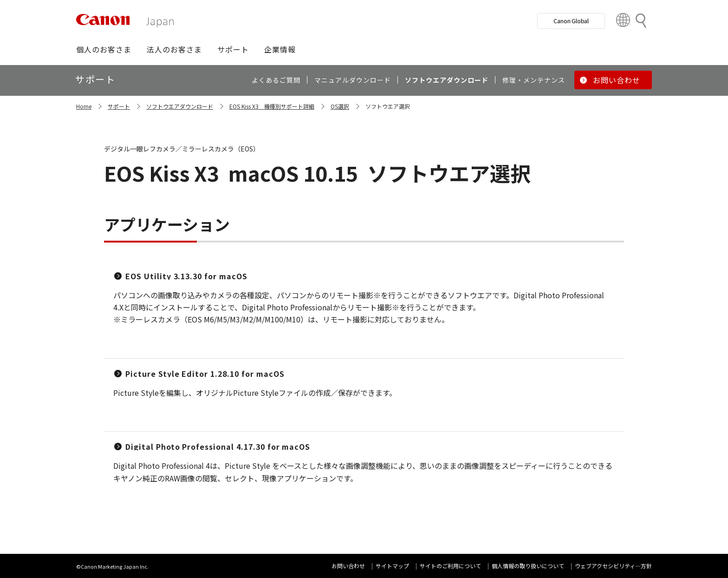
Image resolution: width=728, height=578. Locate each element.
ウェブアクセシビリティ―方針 (613, 566)
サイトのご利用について (450, 566)
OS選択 (340, 106)
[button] (104, 49)
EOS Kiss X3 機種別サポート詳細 (272, 106)
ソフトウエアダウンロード (180, 106)
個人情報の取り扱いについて (528, 566)
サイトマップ (392, 566)
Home (84, 106)
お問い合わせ (348, 566)
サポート (119, 106)
